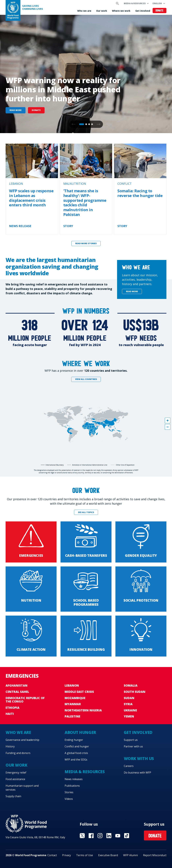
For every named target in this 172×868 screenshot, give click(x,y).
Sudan (129, 698)
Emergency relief (16, 773)
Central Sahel (17, 692)
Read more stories (86, 243)
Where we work (121, 11)
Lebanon (72, 685)
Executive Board (108, 855)
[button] (98, 124)
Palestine (72, 716)
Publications (72, 786)
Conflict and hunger (77, 746)
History (10, 746)
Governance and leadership (22, 740)
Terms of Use (85, 855)
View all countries (86, 379)
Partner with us (133, 746)
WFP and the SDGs (76, 760)
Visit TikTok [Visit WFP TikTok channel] (127, 836)
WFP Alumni (130, 855)
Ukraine (130, 710)
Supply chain (13, 796)
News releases (74, 779)
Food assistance (15, 779)
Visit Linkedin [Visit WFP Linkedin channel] (109, 836)
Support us (131, 740)
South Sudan (135, 692)
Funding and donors (18, 753)
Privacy (67, 855)
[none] (86, 74)
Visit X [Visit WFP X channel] (82, 836)
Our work (102, 11)
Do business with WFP (137, 773)
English (157, 3)
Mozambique (75, 698)
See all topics (86, 512)
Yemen (129, 716)
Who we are (84, 11)
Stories (69, 792)
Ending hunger (74, 740)
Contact (52, 855)
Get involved (143, 11)
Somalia (131, 685)
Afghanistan (17, 685)
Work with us (139, 758)
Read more (16, 110)
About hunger (80, 732)
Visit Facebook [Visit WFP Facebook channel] (91, 836)
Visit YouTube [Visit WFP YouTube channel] (118, 836)
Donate (160, 11)
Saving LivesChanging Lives (33, 7)
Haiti (10, 714)
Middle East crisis (79, 692)
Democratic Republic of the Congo (25, 700)
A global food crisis (76, 753)
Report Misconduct (155, 855)
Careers (129, 766)
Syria (128, 704)
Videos (69, 799)
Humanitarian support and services (22, 788)
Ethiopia (12, 708)
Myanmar (73, 704)
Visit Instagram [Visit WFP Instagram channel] (100, 836)
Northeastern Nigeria (83, 710)
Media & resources (135, 3)
